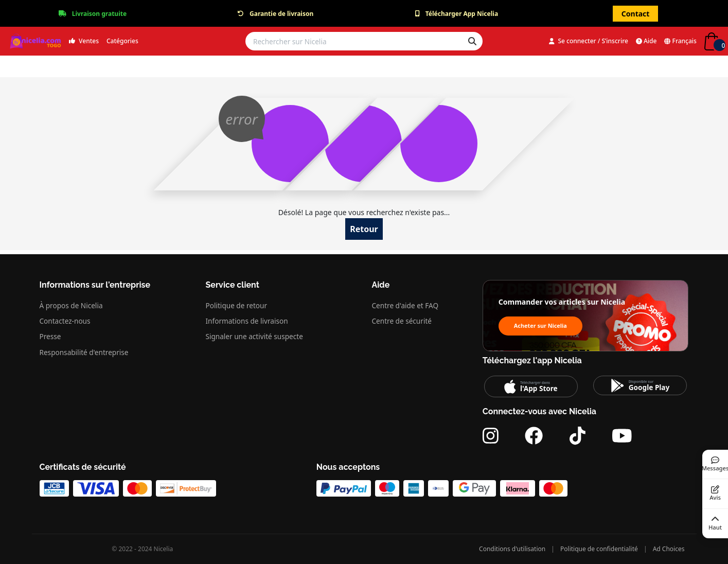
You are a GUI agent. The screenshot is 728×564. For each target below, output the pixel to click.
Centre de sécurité (402, 321)
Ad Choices (669, 549)
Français (680, 41)
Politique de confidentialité (599, 549)
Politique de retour (237, 305)
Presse (50, 336)
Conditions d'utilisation (512, 549)
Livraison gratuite (99, 14)
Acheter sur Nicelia (540, 325)
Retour (364, 229)
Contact (636, 14)
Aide (646, 41)
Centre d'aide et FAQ (405, 305)
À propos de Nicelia (71, 305)
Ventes (84, 41)
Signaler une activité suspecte (254, 336)
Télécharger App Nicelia (462, 14)
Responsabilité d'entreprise (84, 352)
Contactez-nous (65, 321)
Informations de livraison (247, 321)
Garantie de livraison (281, 14)
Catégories (122, 41)
